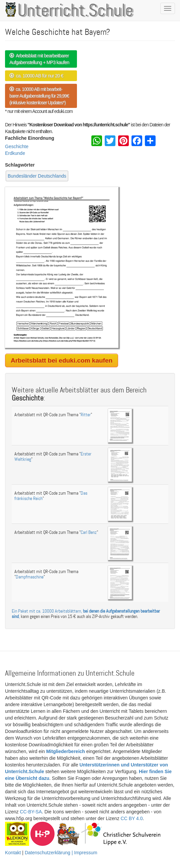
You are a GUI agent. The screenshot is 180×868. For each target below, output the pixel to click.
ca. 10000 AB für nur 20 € (36, 76)
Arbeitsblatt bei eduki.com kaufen (62, 360)
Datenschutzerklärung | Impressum (61, 853)
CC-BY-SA (31, 812)
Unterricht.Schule (75, 11)
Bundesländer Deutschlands (37, 176)
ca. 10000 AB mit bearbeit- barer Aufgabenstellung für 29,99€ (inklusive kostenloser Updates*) (39, 96)
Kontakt (13, 853)
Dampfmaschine (30, 577)
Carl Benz (89, 532)
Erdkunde (15, 153)
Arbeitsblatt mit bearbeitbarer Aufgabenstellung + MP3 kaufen (39, 59)
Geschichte (17, 146)
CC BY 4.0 (132, 818)
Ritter (86, 415)
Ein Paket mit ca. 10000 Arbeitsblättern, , (86, 614)
